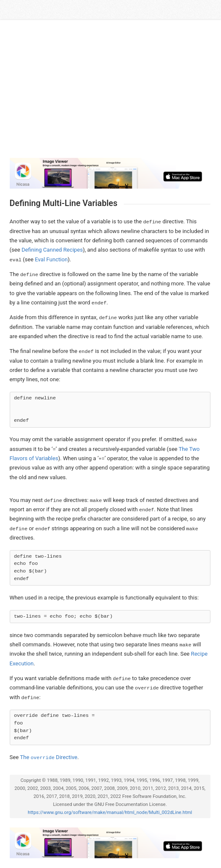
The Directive (49, 757)
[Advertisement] (110, 92)
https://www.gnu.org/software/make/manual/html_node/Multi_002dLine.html (110, 812)
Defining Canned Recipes (52, 250)
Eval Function (52, 259)
